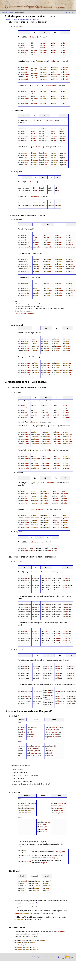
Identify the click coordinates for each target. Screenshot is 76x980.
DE (66, 12)
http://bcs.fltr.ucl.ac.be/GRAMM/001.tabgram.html (22, 19)
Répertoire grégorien (7, 12)
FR (72, 12)
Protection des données (49, 957)
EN (69, 12)
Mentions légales (36, 957)
